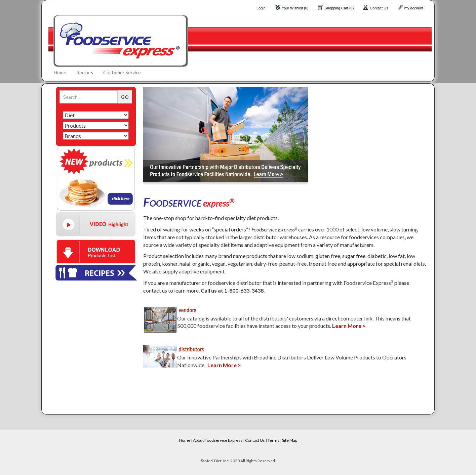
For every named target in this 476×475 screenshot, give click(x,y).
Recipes (85, 72)
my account (414, 8)
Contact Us (379, 8)
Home (60, 72)
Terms (273, 440)
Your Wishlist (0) (295, 8)
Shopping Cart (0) (339, 8)
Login (261, 8)
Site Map (290, 440)
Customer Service (122, 72)
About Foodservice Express (218, 440)
